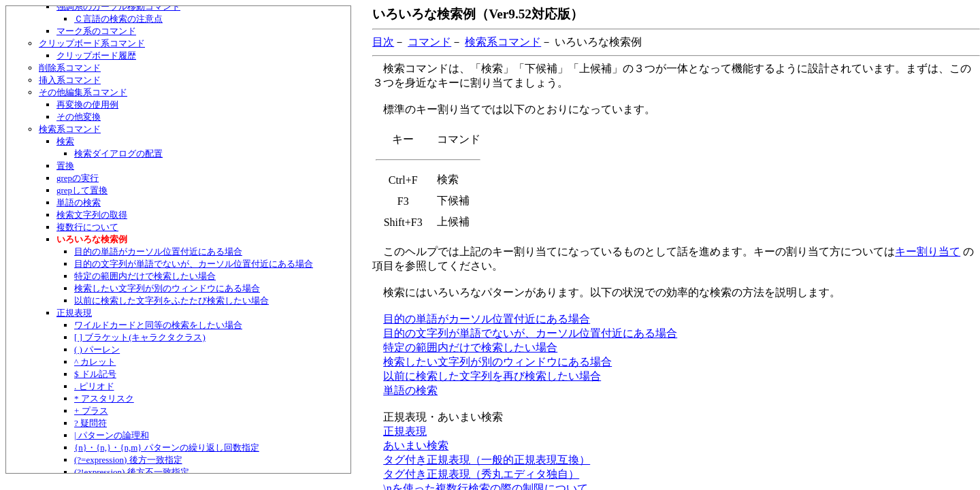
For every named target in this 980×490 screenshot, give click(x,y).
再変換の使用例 (87, 104)
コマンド (429, 42)
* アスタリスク (104, 398)
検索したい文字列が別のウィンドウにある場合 (167, 288)
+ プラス (91, 411)
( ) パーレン (97, 349)
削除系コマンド (70, 68)
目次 (383, 42)
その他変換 (79, 117)
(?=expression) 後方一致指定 (128, 460)
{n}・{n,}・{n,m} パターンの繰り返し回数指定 (167, 447)
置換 (65, 166)
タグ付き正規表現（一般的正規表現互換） (487, 460)
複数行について (87, 227)
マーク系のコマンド (96, 31)
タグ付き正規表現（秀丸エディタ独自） (481, 474)
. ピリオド (94, 386)
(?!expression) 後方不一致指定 (132, 472)
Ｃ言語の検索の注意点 (118, 19)
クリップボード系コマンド (92, 43)
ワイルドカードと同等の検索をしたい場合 (158, 325)
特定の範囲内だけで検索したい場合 (145, 276)
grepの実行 (78, 178)
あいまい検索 (416, 445)
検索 (65, 141)
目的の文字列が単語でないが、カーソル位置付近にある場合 (194, 264)
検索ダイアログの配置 (118, 153)
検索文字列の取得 (92, 215)
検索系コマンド (70, 129)
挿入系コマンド (70, 80)
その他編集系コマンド (83, 92)
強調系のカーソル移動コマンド (118, 6)
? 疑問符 (91, 423)
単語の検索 (79, 202)
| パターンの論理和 (112, 435)
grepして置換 (82, 190)
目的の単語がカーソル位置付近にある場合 (158, 251)
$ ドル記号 (95, 374)
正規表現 (74, 313)
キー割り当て (928, 251)
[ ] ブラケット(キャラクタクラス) (140, 337)
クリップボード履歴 (96, 55)
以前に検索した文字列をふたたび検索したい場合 (171, 300)
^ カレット (95, 362)
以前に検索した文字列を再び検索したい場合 (492, 376)
